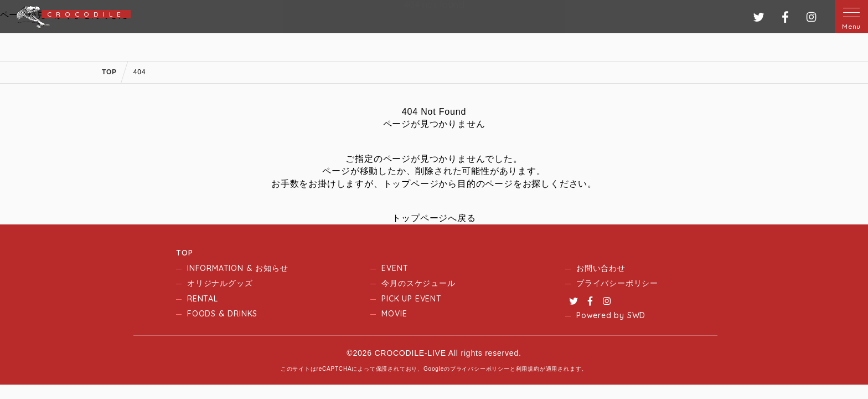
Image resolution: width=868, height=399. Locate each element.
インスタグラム (811, 17)
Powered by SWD (611, 315)
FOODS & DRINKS (222, 314)
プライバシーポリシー (617, 283)
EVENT (395, 268)
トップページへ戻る (434, 218)
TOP (184, 253)
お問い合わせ (601, 268)
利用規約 (528, 369)
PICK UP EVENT (411, 299)
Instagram (607, 301)
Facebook (590, 301)
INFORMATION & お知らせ (237, 268)
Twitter (573, 301)
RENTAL (203, 299)
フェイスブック (785, 17)
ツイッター (759, 17)
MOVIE (394, 314)
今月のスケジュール (418, 283)
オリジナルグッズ (220, 283)
